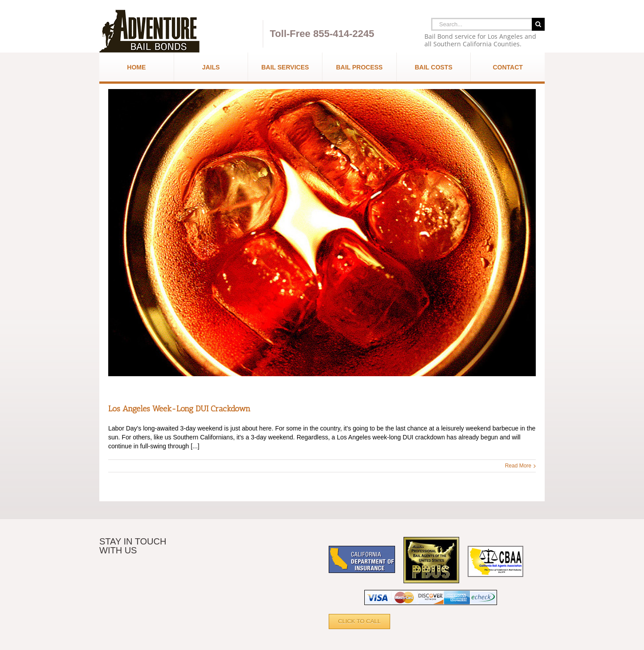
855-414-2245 (344, 34)
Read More (518, 466)
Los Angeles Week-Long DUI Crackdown (179, 409)
